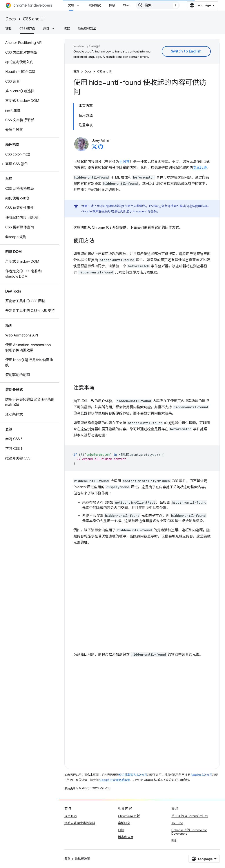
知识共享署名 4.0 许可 (133, 775)
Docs (11, 19)
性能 (8, 28)
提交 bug (71, 816)
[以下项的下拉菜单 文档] (79, 5)
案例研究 (95, 5)
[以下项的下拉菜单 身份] (54, 28)
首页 (76, 71)
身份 (46, 28)
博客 (112, 5)
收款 (67, 28)
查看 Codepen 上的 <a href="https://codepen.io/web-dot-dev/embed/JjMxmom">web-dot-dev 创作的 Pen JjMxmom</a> (142, 328)
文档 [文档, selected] (71, 5)
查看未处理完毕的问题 (80, 823)
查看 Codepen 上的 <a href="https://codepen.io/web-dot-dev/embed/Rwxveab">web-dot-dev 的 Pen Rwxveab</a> (142, 711)
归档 (121, 830)
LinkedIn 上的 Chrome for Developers (189, 832)
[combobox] (158, 5)
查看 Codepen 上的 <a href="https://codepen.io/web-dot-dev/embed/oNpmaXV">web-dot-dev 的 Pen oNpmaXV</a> (142, 599)
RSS (174, 841)
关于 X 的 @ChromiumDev (190, 816)
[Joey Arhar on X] (94, 148)
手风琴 (124, 162)
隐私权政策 (82, 859)
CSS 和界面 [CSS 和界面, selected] (27, 28)
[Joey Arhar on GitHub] (101, 148)
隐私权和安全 (87, 28)
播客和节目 (126, 837)
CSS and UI (34, 19)
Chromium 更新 (129, 816)
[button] (29, 164)
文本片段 (200, 168)
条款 (67, 859)
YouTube (177, 823)
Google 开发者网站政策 (115, 780)
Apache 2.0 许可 (201, 775)
